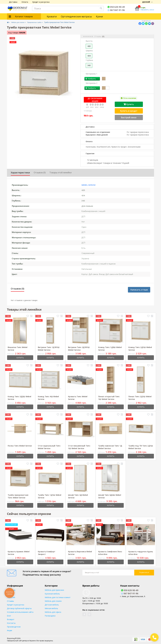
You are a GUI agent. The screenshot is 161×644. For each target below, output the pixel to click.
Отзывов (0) (40, 173)
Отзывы (10, 601)
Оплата (25, 2)
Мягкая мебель (51, 608)
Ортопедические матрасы (76, 16)
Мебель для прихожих (54, 590)
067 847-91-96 (116, 10)
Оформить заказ (147, 10)
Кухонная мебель (52, 594)
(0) (103, 36)
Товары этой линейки (60, 173)
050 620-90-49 (116, 7)
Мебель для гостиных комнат (58, 597)
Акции (10, 630)
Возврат (11, 619)
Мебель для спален (20, 22)
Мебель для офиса (53, 612)
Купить (129, 104)
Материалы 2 (91, 83)
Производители (14, 627)
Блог (9, 616)
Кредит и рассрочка (41, 2)
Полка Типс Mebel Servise (20, 446)
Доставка (13, 2)
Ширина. (89, 51)
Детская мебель (52, 605)
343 (89, 65)
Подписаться (144, 572)
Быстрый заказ (129, 117)
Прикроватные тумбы (39, 22)
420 (89, 46)
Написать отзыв (139, 290)
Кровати (52, 16)
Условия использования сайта (20, 612)
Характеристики (20, 173)
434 (89, 56)
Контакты (11, 623)
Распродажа (50, 616)
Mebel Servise (89, 185)
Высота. (89, 41)
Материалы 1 (91, 74)
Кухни (99, 16)
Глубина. (89, 60)
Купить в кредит (129, 111)
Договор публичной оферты (19, 608)
